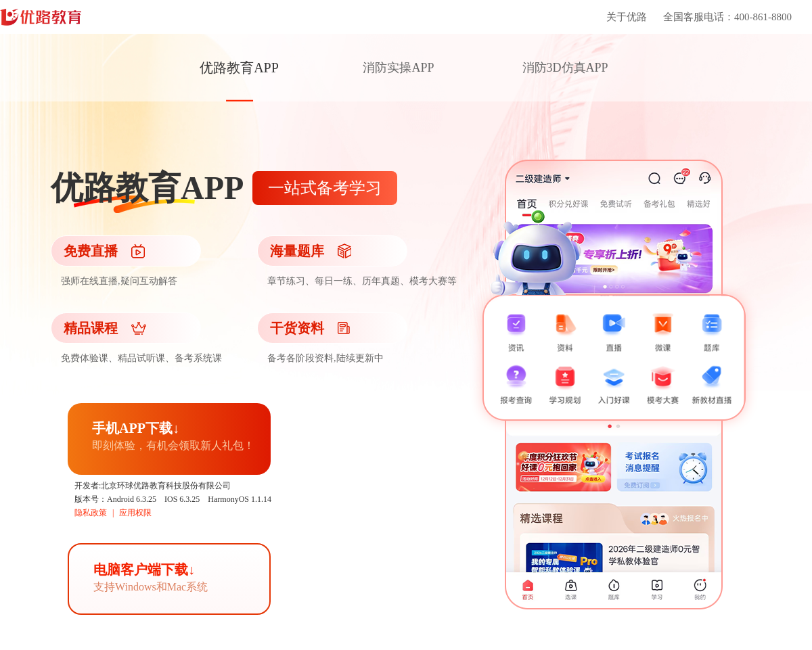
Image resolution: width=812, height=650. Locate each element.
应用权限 (135, 513)
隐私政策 (91, 513)
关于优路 (627, 17)
